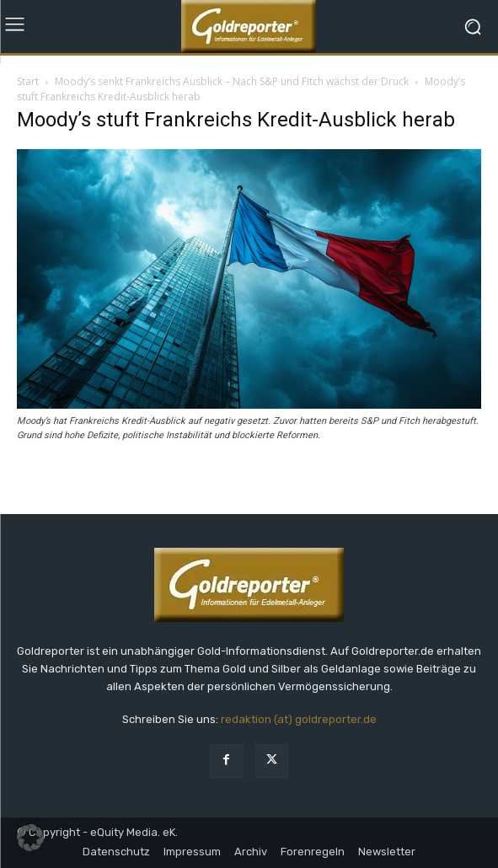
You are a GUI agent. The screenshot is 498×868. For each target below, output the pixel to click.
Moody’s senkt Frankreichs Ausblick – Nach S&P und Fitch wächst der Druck (232, 81)
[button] (30, 838)
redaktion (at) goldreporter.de (299, 719)
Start (28, 81)
